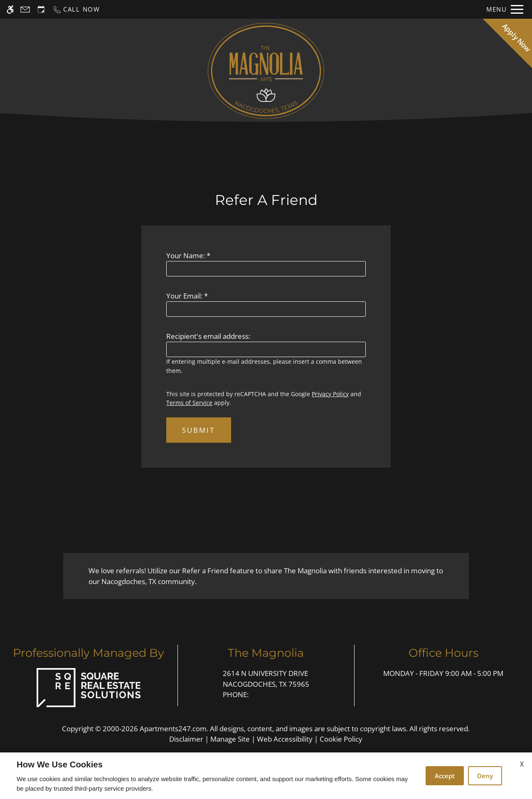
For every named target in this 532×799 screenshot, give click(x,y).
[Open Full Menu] (505, 9)
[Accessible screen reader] (10, 9)
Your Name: (188, 255)
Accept (445, 776)
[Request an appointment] (41, 9)
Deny (485, 776)
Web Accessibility (285, 739)
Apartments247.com (173, 729)
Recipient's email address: (208, 336)
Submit (198, 430)
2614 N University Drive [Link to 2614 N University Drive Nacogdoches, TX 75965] (266, 679)
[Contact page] (25, 9)
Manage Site (230, 739)
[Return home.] (266, 71)
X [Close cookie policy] (522, 764)
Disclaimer (186, 739)
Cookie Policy (341, 739)
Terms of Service (189, 403)
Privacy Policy (330, 394)
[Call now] (76, 9)
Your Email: (187, 296)
